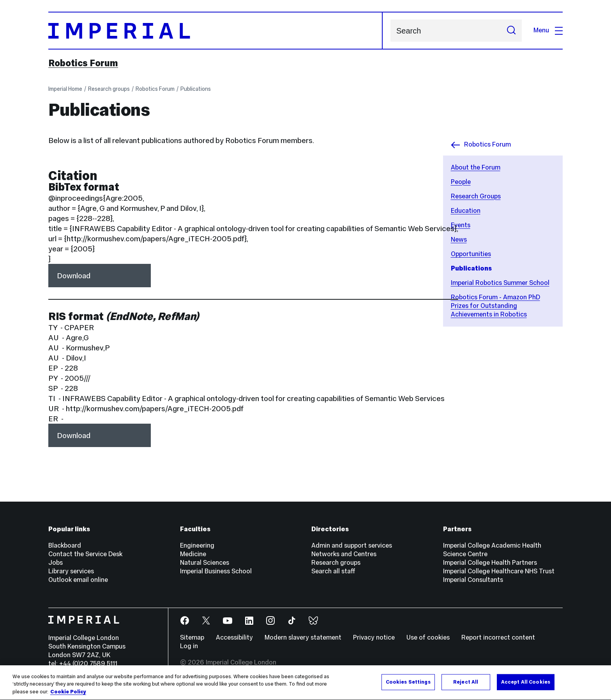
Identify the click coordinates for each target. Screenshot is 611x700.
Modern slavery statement (303, 637)
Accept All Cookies (526, 689)
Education (466, 211)
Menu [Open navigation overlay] (548, 30)
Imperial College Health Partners (490, 563)
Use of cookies (428, 637)
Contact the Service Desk (85, 554)
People (461, 182)
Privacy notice (374, 637)
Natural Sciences (205, 563)
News (459, 240)
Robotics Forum (83, 63)
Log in (189, 646)
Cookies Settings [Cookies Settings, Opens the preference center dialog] (408, 689)
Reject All (466, 689)
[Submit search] (511, 31)
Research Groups (476, 196)
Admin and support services (352, 545)
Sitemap (192, 637)
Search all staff (333, 571)
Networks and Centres (344, 554)
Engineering (197, 545)
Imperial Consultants (473, 580)
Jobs (56, 563)
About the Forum (476, 167)
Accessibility (234, 637)
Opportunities (471, 254)
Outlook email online (78, 580)
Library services (71, 571)
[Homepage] (215, 31)
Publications (196, 89)
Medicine (193, 554)
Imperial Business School (216, 571)
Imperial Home (65, 89)
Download (74, 276)
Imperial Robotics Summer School (500, 283)
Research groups (109, 89)
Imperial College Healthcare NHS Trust (499, 571)
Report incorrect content (498, 637)
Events (461, 225)
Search (390, 31)
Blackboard (65, 545)
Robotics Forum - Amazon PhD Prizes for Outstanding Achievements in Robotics (495, 306)
